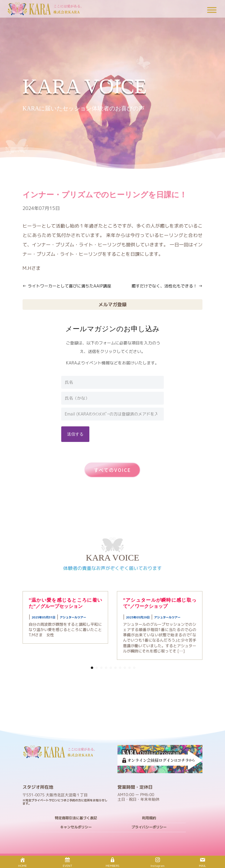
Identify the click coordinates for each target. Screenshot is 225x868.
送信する (75, 434)
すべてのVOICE (112, 470)
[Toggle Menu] (212, 10)
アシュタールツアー (73, 617)
